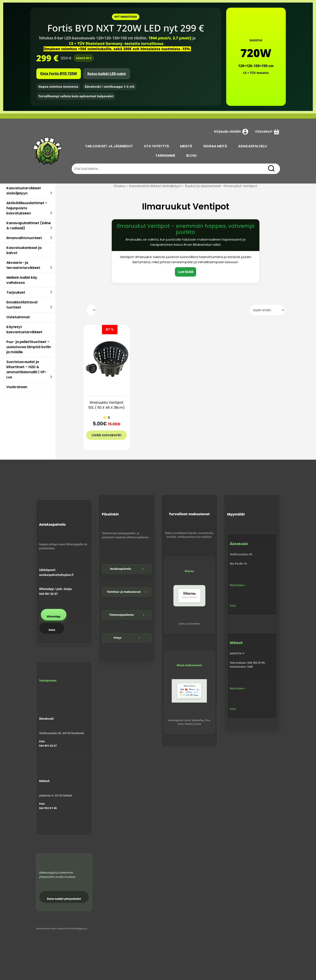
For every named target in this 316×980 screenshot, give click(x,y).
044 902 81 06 (48, 808)
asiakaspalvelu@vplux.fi (56, 575)
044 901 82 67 (49, 594)
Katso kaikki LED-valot (107, 74)
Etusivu (120, 186)
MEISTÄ (186, 146)
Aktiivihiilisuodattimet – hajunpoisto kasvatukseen (27, 208)
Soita (52, 630)
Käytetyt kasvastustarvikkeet (24, 329)
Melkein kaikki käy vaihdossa (22, 280)
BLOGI (191, 156)
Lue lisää (186, 272)
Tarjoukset (16, 292)
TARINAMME (165, 156)
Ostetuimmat (18, 317)
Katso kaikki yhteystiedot (64, 899)
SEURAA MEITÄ (215, 146)
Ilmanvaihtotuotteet (24, 238)
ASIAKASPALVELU (252, 146)
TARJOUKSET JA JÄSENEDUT (109, 146)
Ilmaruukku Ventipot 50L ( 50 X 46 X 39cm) (107, 405)
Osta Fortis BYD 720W (59, 73)
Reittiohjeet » (238, 585)
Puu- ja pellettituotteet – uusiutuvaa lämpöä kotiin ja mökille (29, 347)
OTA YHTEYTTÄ (156, 146)
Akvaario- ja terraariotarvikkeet (23, 265)
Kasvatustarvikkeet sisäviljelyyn (24, 191)
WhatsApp (54, 616)
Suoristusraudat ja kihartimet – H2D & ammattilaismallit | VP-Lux (26, 369)
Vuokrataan (17, 387)
